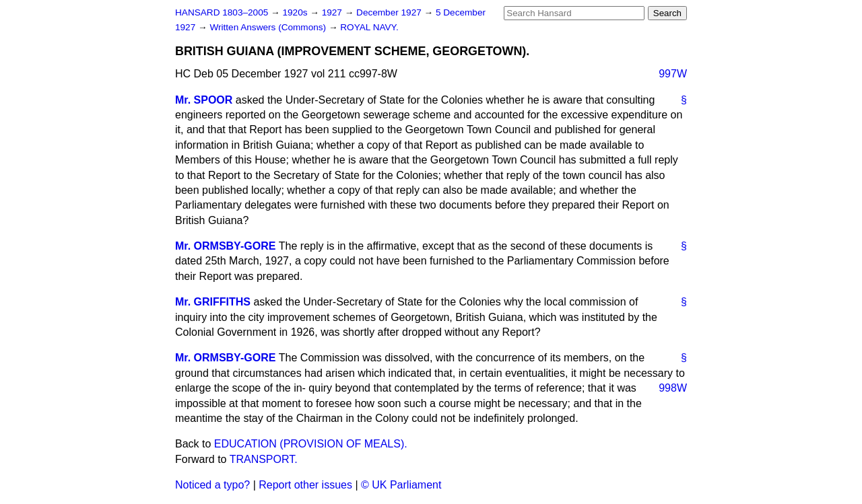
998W (673, 388)
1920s (296, 12)
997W (673, 74)
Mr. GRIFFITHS (213, 302)
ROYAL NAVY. (369, 27)
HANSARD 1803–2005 (222, 12)
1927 (333, 12)
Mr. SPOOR (204, 100)
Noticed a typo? (212, 485)
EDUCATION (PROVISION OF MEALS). (311, 444)
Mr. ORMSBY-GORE (225, 246)
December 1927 (390, 12)
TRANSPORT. (264, 459)
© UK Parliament (401, 485)
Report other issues (305, 485)
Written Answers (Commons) (269, 27)
